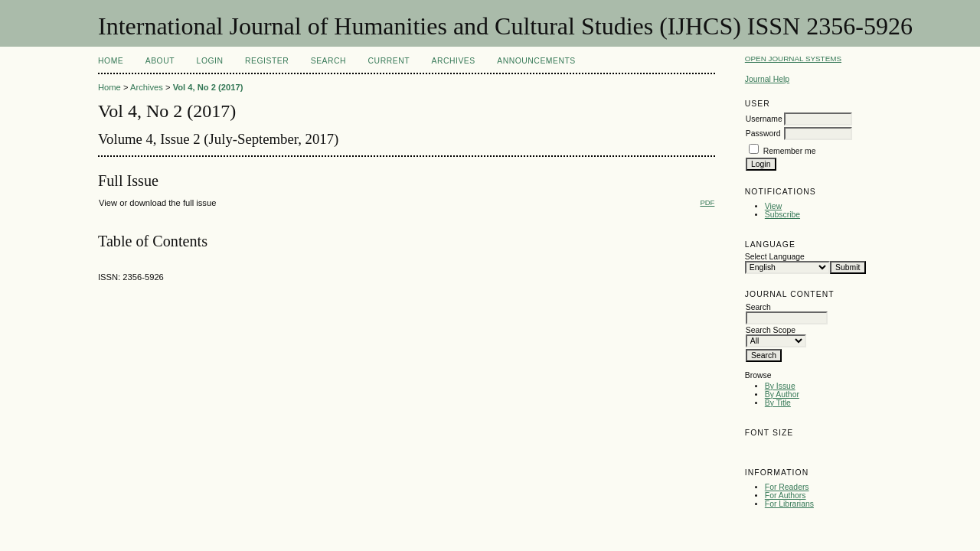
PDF (707, 202)
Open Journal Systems (793, 59)
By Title (778, 403)
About (160, 61)
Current (389, 61)
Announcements (536, 61)
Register (267, 61)
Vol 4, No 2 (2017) (208, 87)
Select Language (775, 257)
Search (328, 61)
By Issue (780, 386)
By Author (782, 395)
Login (210, 61)
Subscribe (782, 215)
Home (111, 61)
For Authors (786, 496)
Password (763, 134)
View (773, 206)
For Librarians (789, 504)
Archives (453, 61)
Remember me (790, 151)
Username (764, 119)
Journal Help (767, 79)
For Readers (787, 487)
